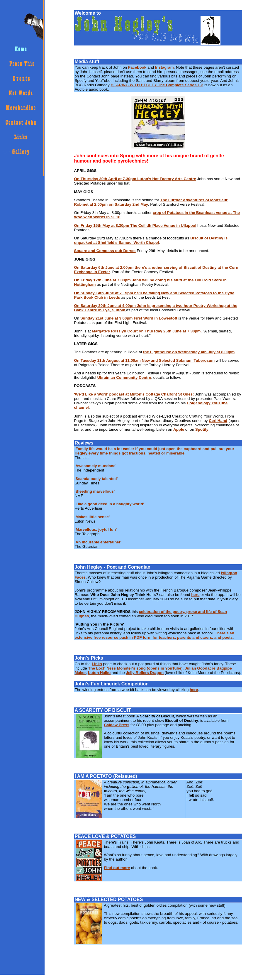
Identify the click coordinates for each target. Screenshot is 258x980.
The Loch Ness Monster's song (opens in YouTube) (135, 668)
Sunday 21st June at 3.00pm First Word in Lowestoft (129, 318)
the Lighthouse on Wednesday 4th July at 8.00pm (189, 352)
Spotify (202, 429)
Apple (179, 429)
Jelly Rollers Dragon (145, 673)
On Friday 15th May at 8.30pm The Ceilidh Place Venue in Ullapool (135, 225)
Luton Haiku (99, 673)
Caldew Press (117, 725)
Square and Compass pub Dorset (105, 251)
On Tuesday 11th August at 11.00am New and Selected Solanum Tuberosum (144, 360)
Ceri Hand (218, 421)
